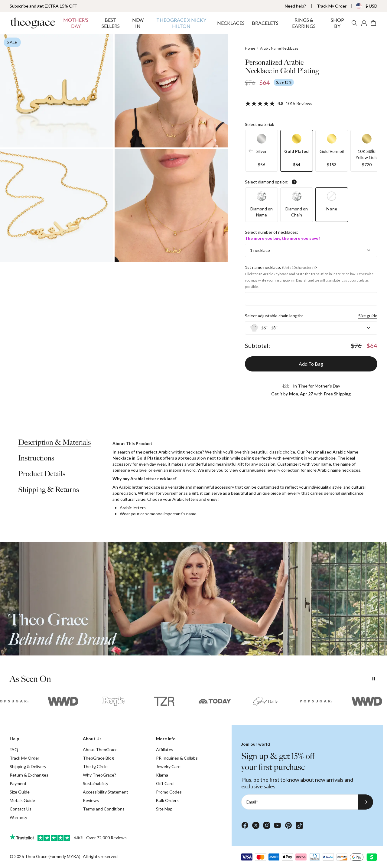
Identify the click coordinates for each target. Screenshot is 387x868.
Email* (252, 802)
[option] (262, 151)
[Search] (354, 23)
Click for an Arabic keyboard (267, 274)
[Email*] (300, 802)
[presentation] (193, 599)
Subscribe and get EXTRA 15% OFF (43, 6)
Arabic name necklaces (339, 470)
